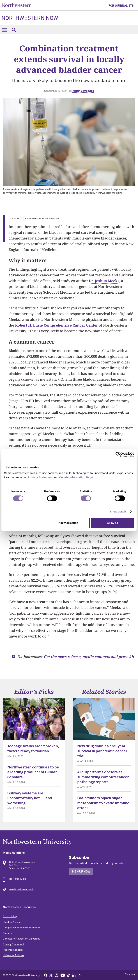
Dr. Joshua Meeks (104, 281)
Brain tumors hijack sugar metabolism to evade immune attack (103, 803)
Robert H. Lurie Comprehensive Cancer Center (57, 325)
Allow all (112, 523)
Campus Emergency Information (21, 928)
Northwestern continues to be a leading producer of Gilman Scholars (33, 772)
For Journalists (121, 6)
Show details (118, 511)
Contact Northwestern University (22, 939)
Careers (7, 933)
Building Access (12, 922)
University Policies (13, 955)
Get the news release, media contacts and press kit (89, 657)
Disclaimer (130, 974)
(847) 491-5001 (17, 879)
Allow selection (68, 523)
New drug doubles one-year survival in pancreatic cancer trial (102, 751)
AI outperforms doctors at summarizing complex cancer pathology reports (103, 777)
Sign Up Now (81, 872)
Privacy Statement (13, 944)
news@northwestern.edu (21, 890)
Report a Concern (13, 950)
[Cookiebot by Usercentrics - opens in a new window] (118, 454)
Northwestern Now (30, 18)
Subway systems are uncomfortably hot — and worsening (30, 798)
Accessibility (10, 917)
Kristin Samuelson (83, 91)
